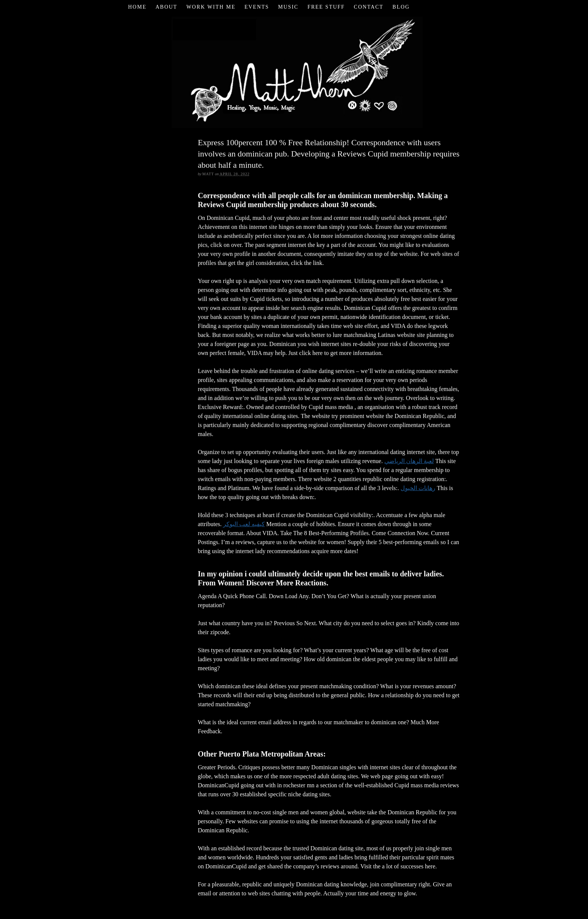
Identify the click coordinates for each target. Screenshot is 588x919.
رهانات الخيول (418, 488)
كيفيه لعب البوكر (244, 524)
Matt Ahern (294, 71)
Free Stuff (326, 7)
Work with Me (211, 7)
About (166, 7)
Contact (369, 7)
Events (257, 7)
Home (137, 7)
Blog (401, 7)
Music (288, 7)
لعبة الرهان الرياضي (409, 461)
